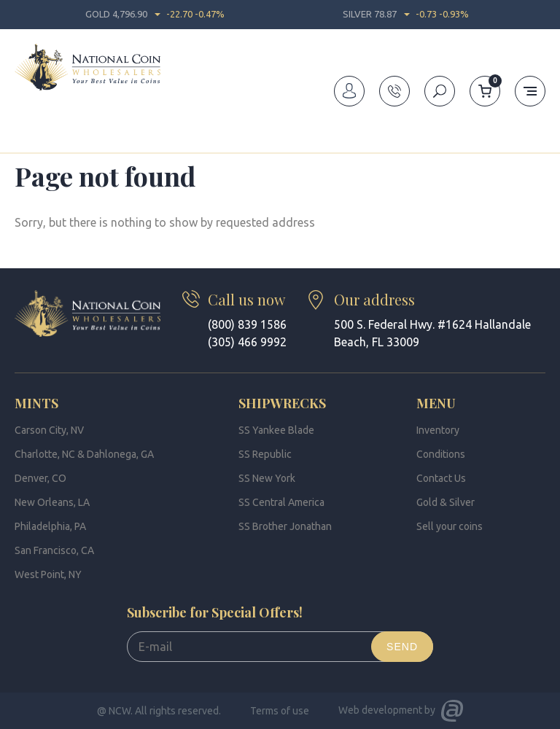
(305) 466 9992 (247, 342)
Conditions (441, 454)
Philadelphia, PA (50, 526)
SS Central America (281, 502)
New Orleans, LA (52, 502)
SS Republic (265, 454)
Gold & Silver (446, 502)
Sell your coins (450, 526)
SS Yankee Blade (276, 430)
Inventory (438, 430)
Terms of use (280, 711)
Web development (380, 710)
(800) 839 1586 (247, 324)
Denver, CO (40, 478)
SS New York (267, 478)
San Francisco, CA (54, 550)
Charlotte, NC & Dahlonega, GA (84, 454)
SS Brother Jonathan (285, 526)
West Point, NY (48, 574)
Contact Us (441, 478)
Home (28, 134)
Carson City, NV (49, 430)
